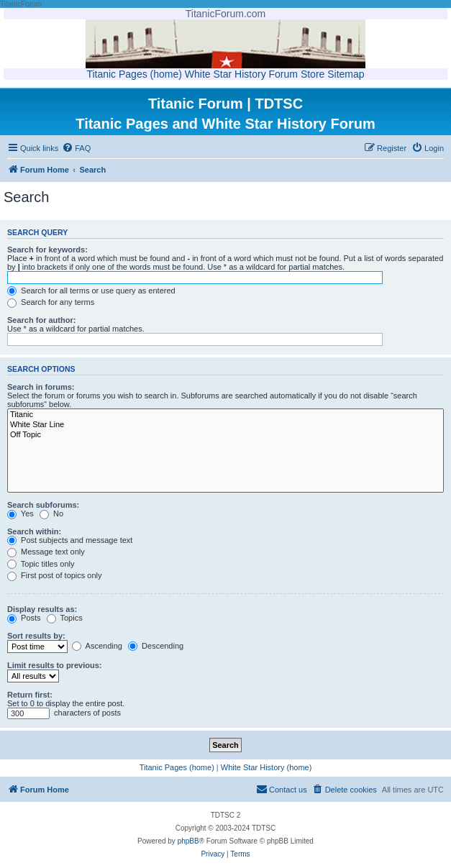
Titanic (225, 415)
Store (313, 74)
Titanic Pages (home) (134, 74)
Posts (24, 618)
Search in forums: (41, 387)
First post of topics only (55, 575)
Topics (65, 618)
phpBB (188, 841)
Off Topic (225, 435)
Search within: (34, 531)
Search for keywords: (47, 250)
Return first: (30, 695)
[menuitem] (76, 148)
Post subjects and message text (70, 540)
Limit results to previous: (54, 665)
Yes (20, 513)
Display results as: (42, 609)
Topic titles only (41, 564)
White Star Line (225, 425)
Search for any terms (51, 302)
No (51, 513)
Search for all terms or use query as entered (91, 291)
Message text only (46, 552)
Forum (283, 74)
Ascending (97, 646)
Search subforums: (43, 505)
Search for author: (41, 320)
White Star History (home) (266, 767)
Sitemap (346, 74)
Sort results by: (36, 636)
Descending (156, 646)
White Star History (225, 74)
